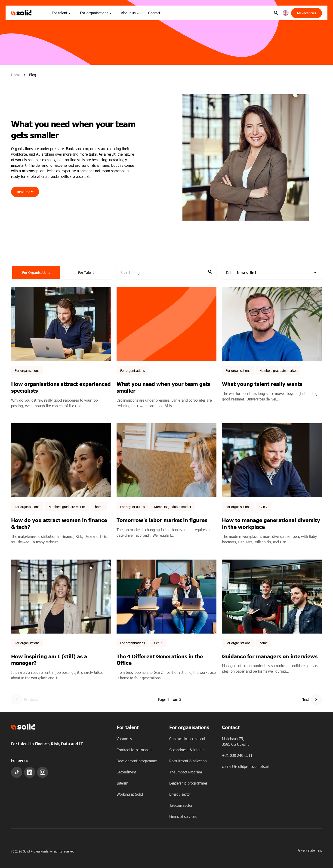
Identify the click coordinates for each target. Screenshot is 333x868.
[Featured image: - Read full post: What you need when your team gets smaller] (166, 324)
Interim (122, 783)
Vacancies (124, 739)
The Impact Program (185, 772)
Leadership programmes (188, 783)
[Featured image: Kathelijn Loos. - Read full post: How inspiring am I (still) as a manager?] (61, 597)
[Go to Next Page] (316, 699)
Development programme (137, 761)
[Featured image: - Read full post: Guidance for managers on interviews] (272, 597)
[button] (286, 13)
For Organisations (36, 272)
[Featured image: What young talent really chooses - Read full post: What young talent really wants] (272, 324)
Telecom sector (181, 805)
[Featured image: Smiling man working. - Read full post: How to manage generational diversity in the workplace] (272, 460)
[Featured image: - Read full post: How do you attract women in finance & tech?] (61, 460)
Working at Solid (130, 794)
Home (16, 75)
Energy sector (180, 794)
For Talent (86, 272)
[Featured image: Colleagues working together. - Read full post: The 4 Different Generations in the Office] (166, 597)
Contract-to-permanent (135, 750)
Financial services (183, 816)
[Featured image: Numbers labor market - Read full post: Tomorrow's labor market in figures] (166, 460)
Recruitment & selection (188, 761)
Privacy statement (310, 850)
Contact (154, 13)
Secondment (126, 772)
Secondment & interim (187, 750)
